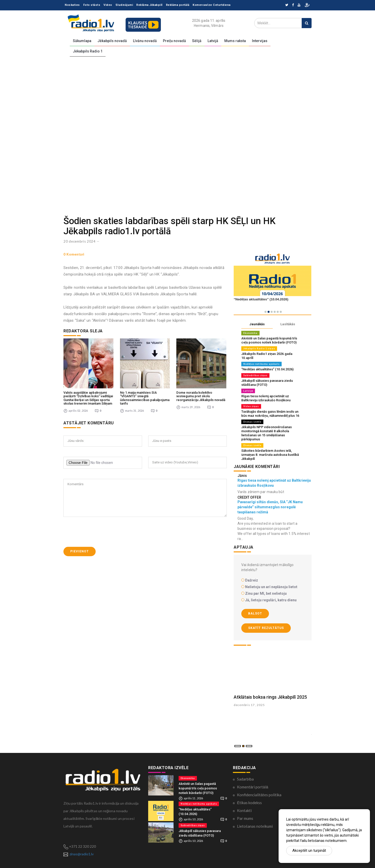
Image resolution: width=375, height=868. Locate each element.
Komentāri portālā (253, 787)
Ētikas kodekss (249, 803)
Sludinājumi (124, 5)
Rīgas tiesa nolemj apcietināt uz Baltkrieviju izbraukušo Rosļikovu (266, 398)
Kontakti (244, 810)
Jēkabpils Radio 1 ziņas (259, 348)
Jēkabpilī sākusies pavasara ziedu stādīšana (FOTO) (267, 383)
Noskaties (72, 5)
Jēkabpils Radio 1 (88, 51)
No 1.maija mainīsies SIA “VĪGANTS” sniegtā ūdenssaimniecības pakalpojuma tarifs (145, 398)
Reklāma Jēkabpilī (149, 5)
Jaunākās (257, 324)
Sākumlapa (82, 41)
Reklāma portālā (178, 5)
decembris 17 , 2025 (249, 705)
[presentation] (102, 532)
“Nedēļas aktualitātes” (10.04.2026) (267, 369)
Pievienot (80, 551)
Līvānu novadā (145, 41)
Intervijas (260, 41)
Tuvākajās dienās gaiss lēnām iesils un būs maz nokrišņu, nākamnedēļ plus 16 (270, 414)
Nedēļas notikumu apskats (261, 364)
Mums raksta (235, 41)
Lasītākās (288, 324)
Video (108, 5)
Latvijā (213, 41)
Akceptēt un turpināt (309, 851)
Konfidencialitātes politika (259, 795)
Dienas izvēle (252, 422)
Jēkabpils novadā (112, 41)
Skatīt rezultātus (266, 628)
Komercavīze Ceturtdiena (212, 5)
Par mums (245, 818)
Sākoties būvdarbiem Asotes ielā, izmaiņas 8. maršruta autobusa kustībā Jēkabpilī (270, 455)
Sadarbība (245, 779)
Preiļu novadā (174, 41)
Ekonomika (250, 333)
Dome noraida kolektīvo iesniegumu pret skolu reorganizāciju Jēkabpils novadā (201, 396)
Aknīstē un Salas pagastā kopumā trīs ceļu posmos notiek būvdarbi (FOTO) (269, 340)
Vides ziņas (251, 406)
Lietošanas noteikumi (255, 826)
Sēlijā (197, 41)
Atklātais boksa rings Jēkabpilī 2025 (270, 697)
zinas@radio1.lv (82, 854)
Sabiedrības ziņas (255, 375)
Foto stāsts (92, 5)
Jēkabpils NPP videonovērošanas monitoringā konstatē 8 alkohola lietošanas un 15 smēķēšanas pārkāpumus (267, 433)
